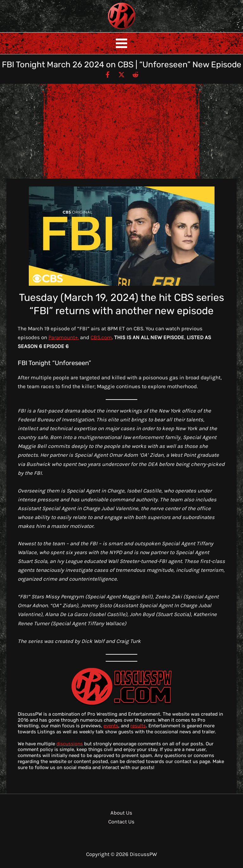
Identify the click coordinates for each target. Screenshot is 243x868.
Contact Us (121, 822)
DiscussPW (109, 30)
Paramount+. (64, 337)
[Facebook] (108, 74)
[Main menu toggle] (121, 43)
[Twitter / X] (121, 74)
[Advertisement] (121, 131)
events (111, 726)
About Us (121, 813)
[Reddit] (135, 74)
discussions (70, 744)
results (138, 726)
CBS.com (101, 337)
